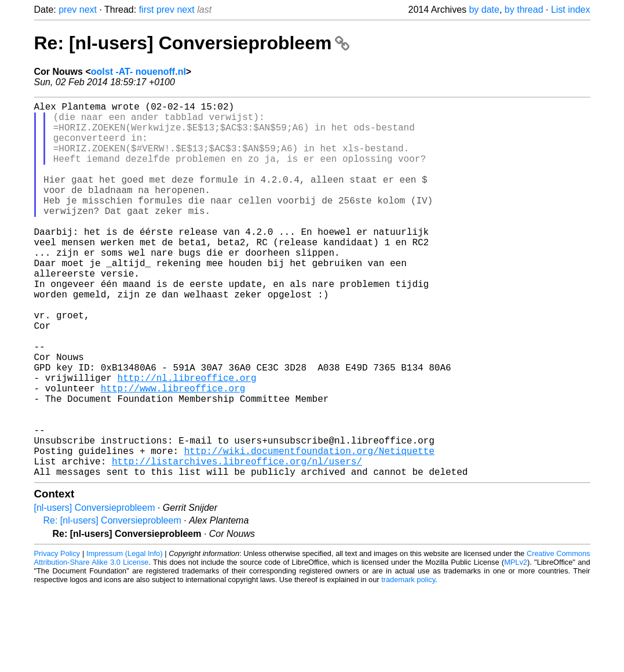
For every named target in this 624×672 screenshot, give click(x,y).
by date (484, 10)
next (88, 10)
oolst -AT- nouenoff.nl (138, 72)
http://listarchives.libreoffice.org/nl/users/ (237, 542)
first (147, 10)
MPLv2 (516, 646)
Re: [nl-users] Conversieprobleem (192, 43)
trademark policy (408, 663)
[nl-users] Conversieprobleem (95, 591)
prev (67, 10)
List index (571, 10)
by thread (524, 10)
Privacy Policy (57, 637)
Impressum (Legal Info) (125, 637)
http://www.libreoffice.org (173, 453)
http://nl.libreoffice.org (187, 440)
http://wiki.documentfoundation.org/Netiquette (309, 529)
